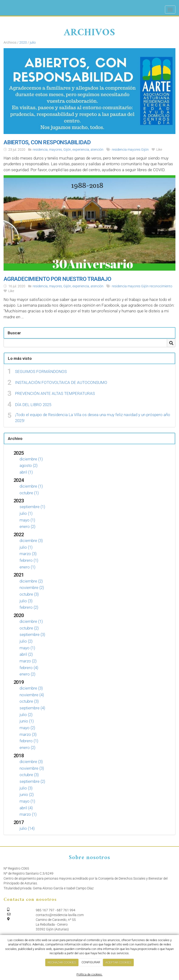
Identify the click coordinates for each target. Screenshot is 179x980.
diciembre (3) (31, 541)
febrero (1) (29, 560)
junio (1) (27, 721)
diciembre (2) (31, 581)
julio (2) (26, 641)
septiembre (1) (32, 507)
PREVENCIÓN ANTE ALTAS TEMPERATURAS (55, 393)
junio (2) (27, 794)
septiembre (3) (32, 634)
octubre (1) (29, 493)
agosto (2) (29, 465)
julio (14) (27, 828)
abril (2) (26, 654)
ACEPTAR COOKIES (118, 962)
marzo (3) (28, 554)
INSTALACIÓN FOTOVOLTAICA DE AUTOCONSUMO (61, 382)
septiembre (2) (32, 781)
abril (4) (26, 808)
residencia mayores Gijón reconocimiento (142, 286)
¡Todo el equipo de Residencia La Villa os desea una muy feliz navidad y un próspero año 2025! (93, 418)
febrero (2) (29, 607)
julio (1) (26, 513)
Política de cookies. (89, 974)
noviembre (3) (32, 768)
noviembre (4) (32, 695)
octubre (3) (29, 594)
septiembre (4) (32, 708)
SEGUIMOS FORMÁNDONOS (41, 371)
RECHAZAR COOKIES (62, 962)
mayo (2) (27, 728)
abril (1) (26, 472)
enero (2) (28, 526)
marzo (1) (28, 814)
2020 (23, 42)
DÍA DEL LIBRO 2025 (33, 405)
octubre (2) (29, 628)
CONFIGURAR (91, 962)
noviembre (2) (32, 588)
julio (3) (26, 601)
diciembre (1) (31, 459)
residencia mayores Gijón (130, 150)
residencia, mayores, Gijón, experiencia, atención (68, 150)
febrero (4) (29, 668)
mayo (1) (27, 520)
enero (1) (28, 567)
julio (33, 42)
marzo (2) (28, 661)
